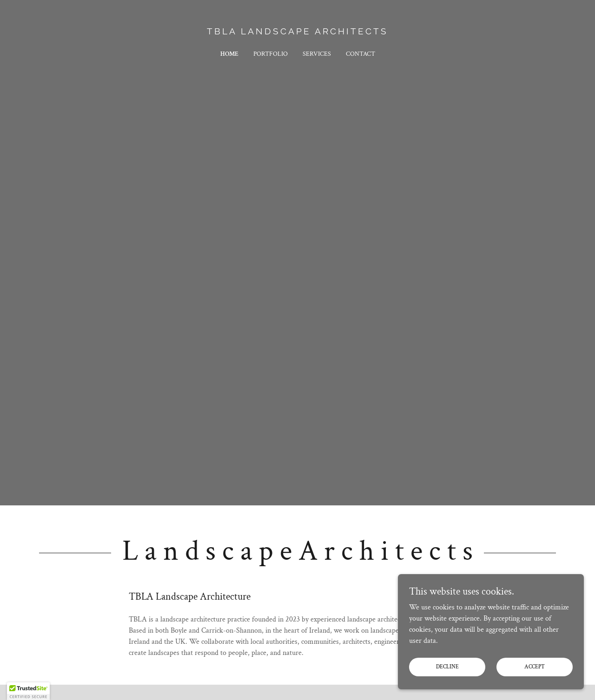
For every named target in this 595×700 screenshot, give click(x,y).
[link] (298, 32)
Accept (535, 667)
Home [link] (229, 54)
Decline (447, 667)
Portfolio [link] (271, 54)
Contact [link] (360, 54)
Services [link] (317, 54)
